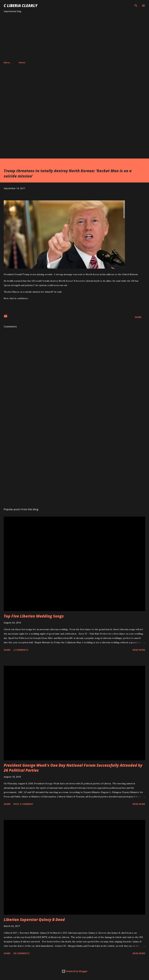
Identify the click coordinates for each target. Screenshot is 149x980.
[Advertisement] (74, 37)
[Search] (136, 6)
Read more (139, 650)
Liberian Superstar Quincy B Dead (34, 920)
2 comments (21, 650)
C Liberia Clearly (21, 6)
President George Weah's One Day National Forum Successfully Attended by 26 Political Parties (73, 768)
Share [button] (138, 317)
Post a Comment (23, 804)
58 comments (21, 953)
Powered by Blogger (75, 971)
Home (9, 63)
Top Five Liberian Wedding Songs (34, 616)
